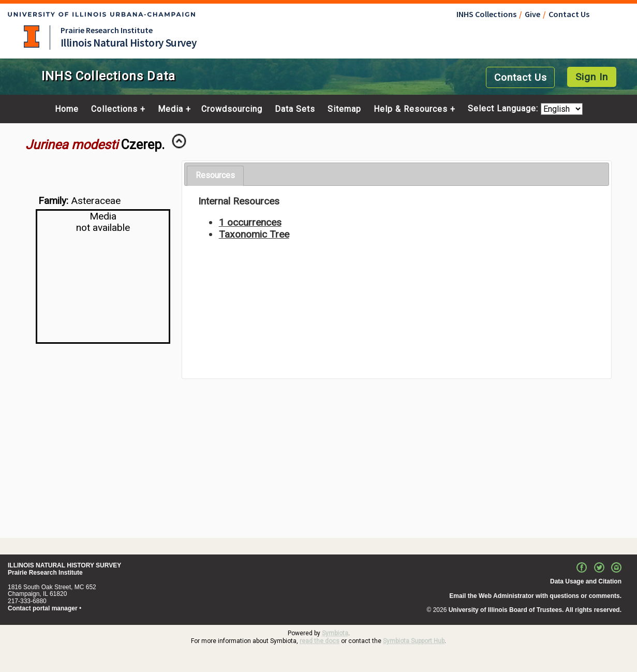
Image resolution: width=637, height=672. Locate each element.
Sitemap (344, 109)
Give (532, 14)
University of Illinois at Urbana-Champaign (32, 36)
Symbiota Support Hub (414, 641)
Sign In (592, 77)
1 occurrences (250, 222)
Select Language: (504, 109)
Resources (215, 175)
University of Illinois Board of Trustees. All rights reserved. (535, 610)
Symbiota (335, 633)
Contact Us (569, 14)
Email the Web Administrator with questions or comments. (535, 596)
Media (171, 109)
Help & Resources (411, 109)
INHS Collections (486, 14)
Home (67, 109)
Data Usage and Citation (586, 581)
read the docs (320, 641)
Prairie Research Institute (107, 30)
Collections (114, 109)
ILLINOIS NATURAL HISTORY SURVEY (64, 565)
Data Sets (295, 109)
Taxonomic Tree (254, 234)
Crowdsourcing (232, 109)
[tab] (215, 176)
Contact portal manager (43, 608)
